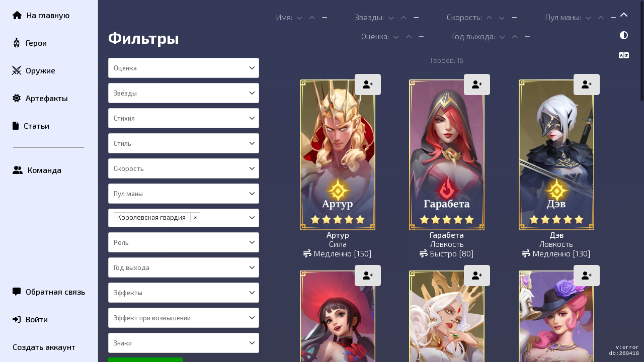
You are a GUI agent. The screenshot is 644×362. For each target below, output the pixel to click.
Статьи (31, 125)
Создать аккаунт (44, 347)
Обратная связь (49, 291)
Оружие (33, 71)
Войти (30, 319)
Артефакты (40, 98)
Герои (29, 43)
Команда (37, 170)
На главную (41, 15)
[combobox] (183, 68)
